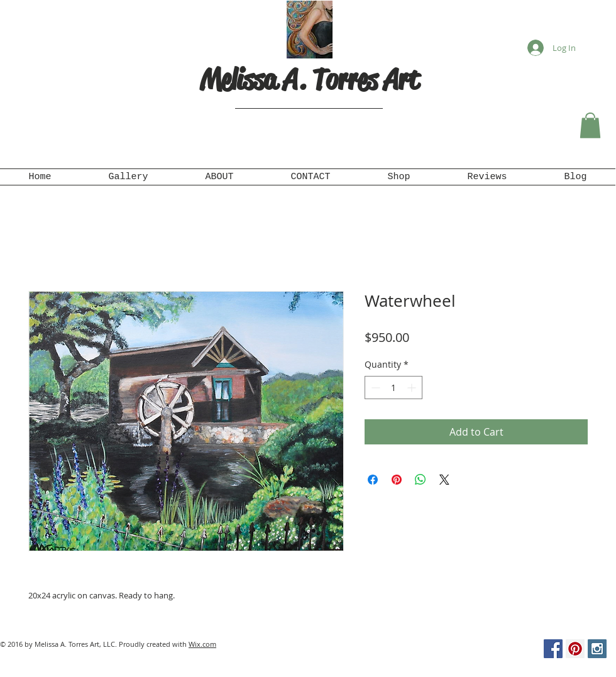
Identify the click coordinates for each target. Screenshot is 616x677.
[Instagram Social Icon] (597, 649)
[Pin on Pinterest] (397, 480)
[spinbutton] (393, 388)
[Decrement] (374, 388)
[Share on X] (444, 480)
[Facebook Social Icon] (553, 649)
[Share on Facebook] (373, 480)
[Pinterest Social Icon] (575, 649)
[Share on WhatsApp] (421, 480)
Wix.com (202, 644)
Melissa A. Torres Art (309, 80)
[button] (590, 125)
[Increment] (413, 388)
